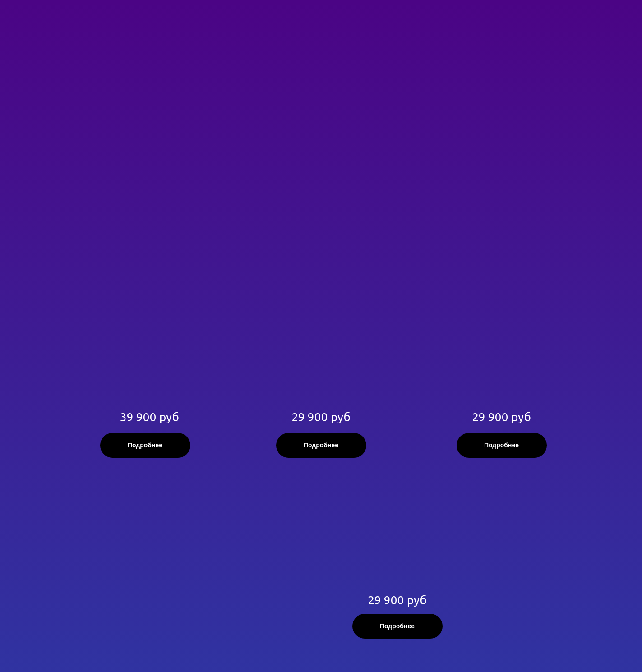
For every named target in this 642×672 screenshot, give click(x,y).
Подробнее (145, 445)
